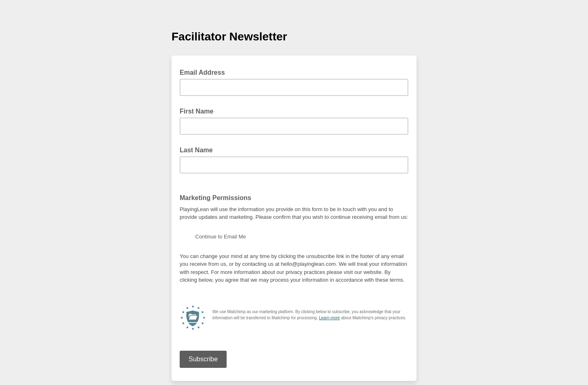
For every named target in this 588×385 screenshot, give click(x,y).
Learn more (329, 318)
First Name (197, 111)
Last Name (196, 150)
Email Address (205, 72)
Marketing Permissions (215, 198)
